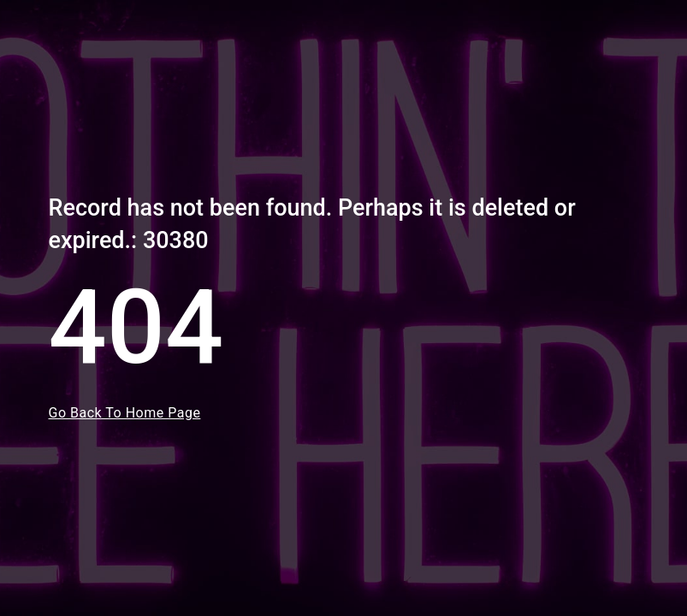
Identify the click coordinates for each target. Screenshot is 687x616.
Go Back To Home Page (125, 413)
